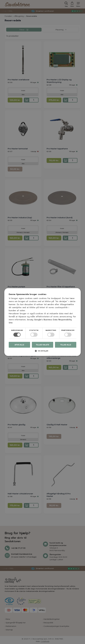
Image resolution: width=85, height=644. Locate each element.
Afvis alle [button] (19, 345)
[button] (43, 352)
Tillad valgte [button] (42, 345)
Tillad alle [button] (66, 345)
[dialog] (42, 322)
